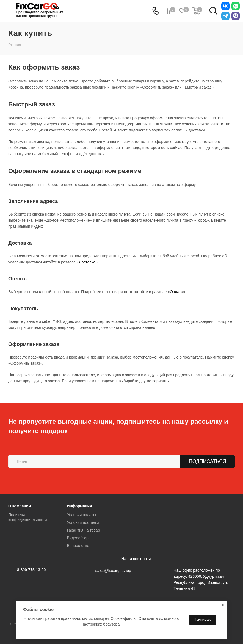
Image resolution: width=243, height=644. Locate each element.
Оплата (176, 292)
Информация (80, 506)
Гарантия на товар (84, 530)
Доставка (87, 262)
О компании (20, 506)
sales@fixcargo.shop (113, 571)
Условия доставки (83, 522)
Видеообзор (78, 538)
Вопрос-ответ (79, 546)
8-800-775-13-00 (31, 570)
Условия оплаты (82, 515)
